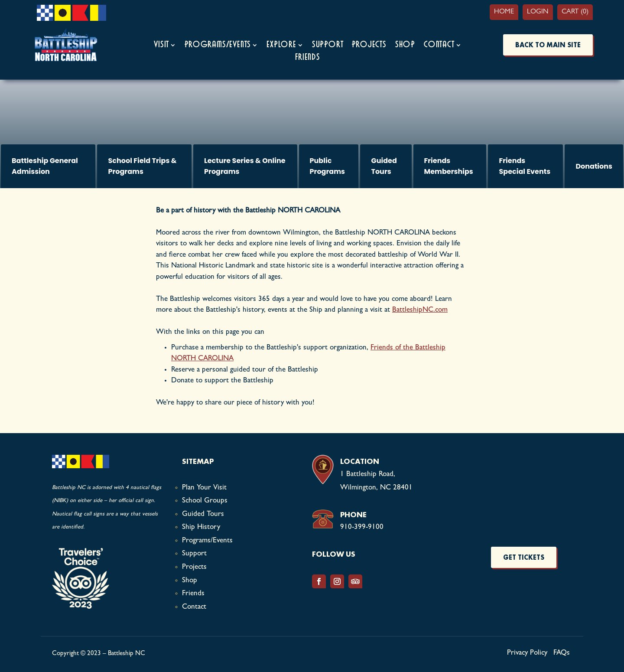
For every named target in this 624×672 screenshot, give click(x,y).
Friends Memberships (449, 166)
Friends (308, 57)
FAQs (562, 653)
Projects (369, 45)
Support (328, 45)
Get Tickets (524, 557)
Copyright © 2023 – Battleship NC (99, 654)
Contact (439, 45)
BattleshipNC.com (420, 310)
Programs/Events (218, 45)
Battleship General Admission (45, 166)
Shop (405, 45)
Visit (161, 45)
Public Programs (327, 166)
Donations (594, 166)
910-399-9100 (362, 527)
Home (504, 12)
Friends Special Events (525, 166)
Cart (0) (575, 12)
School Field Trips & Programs (142, 166)
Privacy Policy (527, 653)
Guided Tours (384, 166)
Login (538, 12)
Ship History (201, 527)
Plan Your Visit (204, 488)
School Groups (205, 501)
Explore (281, 45)
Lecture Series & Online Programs (245, 166)
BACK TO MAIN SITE (548, 45)
